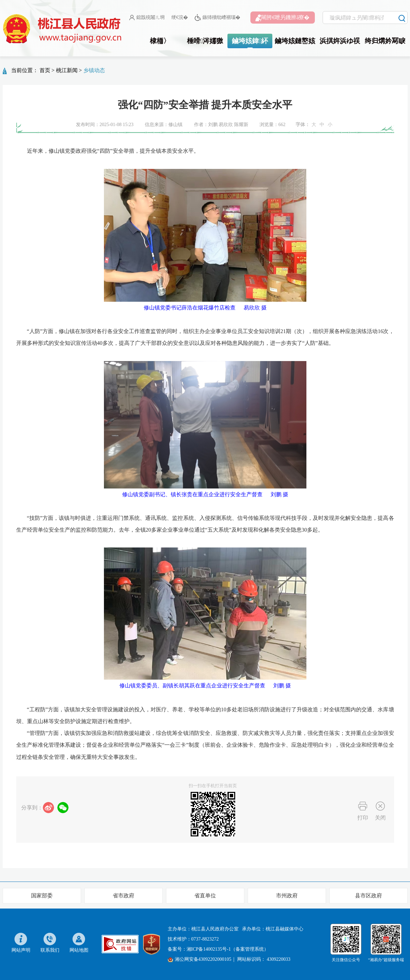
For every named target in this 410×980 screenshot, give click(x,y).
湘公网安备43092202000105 (200, 959)
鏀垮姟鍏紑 (250, 41)
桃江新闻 (67, 70)
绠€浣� (180, 17)
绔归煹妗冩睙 (385, 41)
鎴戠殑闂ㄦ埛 (147, 18)
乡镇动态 (94, 70)
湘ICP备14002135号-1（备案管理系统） (228, 949)
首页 (45, 70)
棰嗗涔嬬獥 (205, 41)
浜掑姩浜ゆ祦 (340, 41)
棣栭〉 (160, 41)
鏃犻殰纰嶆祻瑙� (217, 18)
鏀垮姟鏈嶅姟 (295, 41)
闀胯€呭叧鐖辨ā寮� (282, 18)
